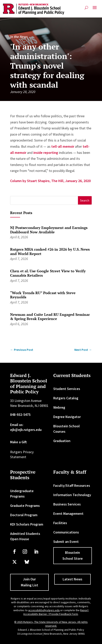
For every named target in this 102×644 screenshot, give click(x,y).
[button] (95, 9)
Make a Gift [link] (18, 442)
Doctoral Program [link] (24, 515)
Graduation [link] (62, 441)
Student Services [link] (67, 389)
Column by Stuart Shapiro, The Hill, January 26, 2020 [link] (50, 181)
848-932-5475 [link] (20, 415)
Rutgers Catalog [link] (66, 398)
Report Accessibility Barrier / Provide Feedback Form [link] (56, 612)
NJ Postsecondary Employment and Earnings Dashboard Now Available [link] (49, 230)
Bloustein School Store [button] (73, 556)
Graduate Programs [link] (25, 506)
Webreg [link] (59, 407)
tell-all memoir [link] (63, 146)
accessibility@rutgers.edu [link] (44, 610)
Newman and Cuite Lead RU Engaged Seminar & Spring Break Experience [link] (50, 317)
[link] (34, 9)
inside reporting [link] (46, 153)
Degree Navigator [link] (67, 417)
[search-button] (86, 8)
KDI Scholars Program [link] (27, 524)
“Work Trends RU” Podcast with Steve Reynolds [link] (43, 295)
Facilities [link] (60, 523)
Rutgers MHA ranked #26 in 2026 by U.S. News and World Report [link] (50, 251)
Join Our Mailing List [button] (30, 582)
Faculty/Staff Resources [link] (72, 485)
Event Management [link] (68, 514)
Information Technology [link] (72, 495)
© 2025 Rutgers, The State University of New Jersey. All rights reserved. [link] (51, 624)
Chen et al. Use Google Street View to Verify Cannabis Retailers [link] (48, 273)
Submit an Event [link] (66, 542)
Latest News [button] (72, 579)
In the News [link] (19, 37)
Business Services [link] (67, 504)
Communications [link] (66, 532)
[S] (44, 200)
